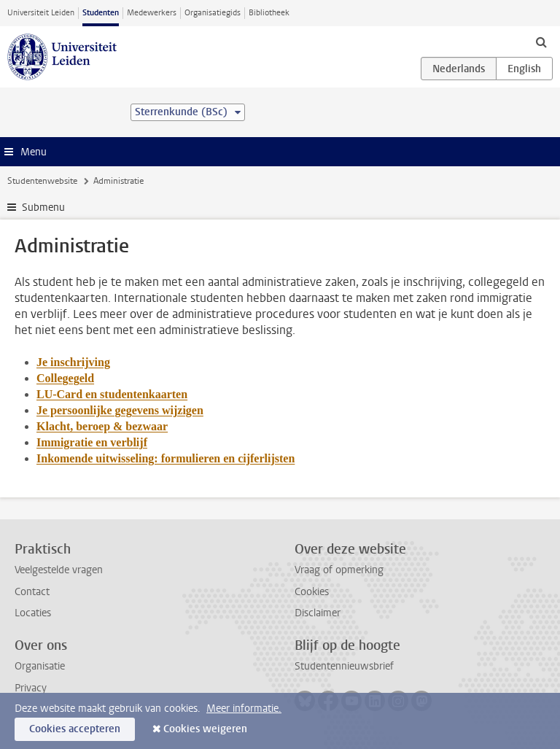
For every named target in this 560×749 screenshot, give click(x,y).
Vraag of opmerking (339, 570)
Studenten (101, 13)
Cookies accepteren (75, 729)
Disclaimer (318, 613)
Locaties (33, 613)
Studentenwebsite (42, 181)
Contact (32, 592)
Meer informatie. (244, 709)
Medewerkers (152, 13)
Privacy (31, 688)
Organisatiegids (213, 13)
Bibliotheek (269, 13)
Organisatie (40, 666)
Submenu (43, 207)
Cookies (312, 592)
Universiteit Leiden (41, 13)
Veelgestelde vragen (59, 570)
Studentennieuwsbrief (344, 666)
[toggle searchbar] (541, 42)
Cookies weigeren (205, 729)
